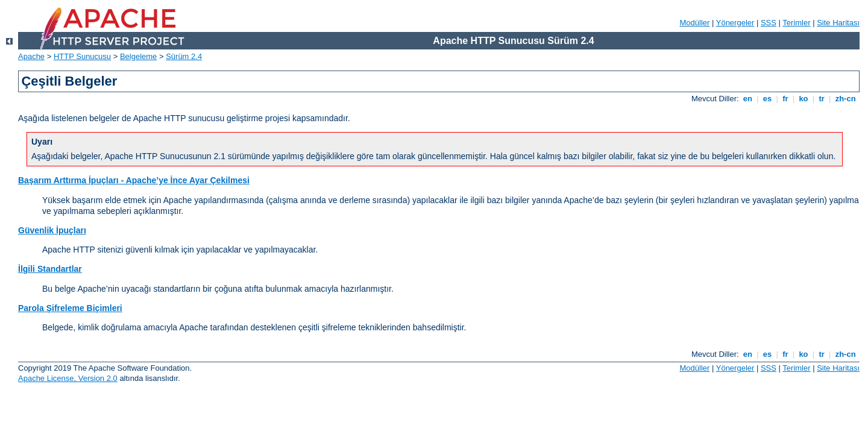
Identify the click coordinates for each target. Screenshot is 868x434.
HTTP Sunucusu (82, 56)
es (767, 99)
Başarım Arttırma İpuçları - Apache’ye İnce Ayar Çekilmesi (134, 180)
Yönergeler (735, 23)
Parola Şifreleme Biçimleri (70, 308)
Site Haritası (838, 23)
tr (822, 99)
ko (804, 99)
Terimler (796, 23)
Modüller (695, 23)
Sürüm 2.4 (184, 56)
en (747, 99)
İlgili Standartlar (50, 269)
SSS (769, 23)
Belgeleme (138, 56)
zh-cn (845, 99)
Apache (31, 56)
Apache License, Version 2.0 (68, 378)
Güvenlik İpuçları (52, 230)
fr (786, 99)
